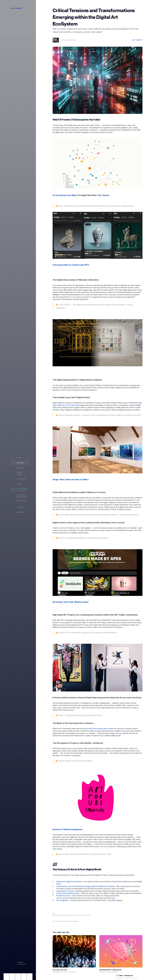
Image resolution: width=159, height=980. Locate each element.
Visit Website (137, 40)
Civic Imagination (62, 900)
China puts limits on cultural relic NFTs (71, 265)
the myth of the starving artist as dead (99, 729)
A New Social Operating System (68, 893)
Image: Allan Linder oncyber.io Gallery (71, 479)
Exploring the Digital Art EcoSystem (69, 882)
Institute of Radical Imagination (68, 829)
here (113, 898)
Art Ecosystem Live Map (64, 195)
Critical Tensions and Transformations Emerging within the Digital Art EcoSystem (86, 886)
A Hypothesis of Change (65, 891)
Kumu (105, 195)
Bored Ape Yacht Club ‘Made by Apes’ (71, 602)
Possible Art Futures (64, 896)
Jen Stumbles (16, 8)
